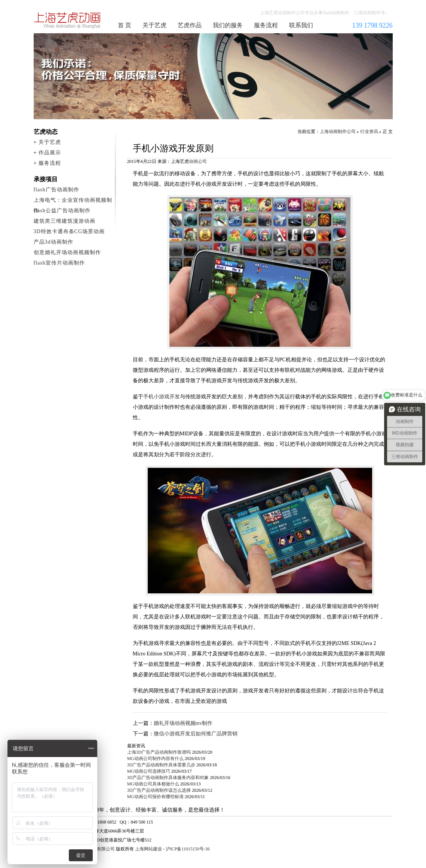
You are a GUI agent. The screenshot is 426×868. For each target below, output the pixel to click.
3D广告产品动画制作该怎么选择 (159, 790)
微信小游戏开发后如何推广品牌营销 (196, 734)
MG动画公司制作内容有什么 (155, 759)
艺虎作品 (190, 25)
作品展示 (50, 153)
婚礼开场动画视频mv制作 (183, 723)
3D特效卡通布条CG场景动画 (69, 231)
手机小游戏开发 (162, 397)
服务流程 (266, 25)
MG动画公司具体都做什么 (153, 784)
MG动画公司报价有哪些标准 (155, 797)
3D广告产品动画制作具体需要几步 (161, 765)
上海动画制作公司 (68, 20)
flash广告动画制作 (56, 190)
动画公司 (198, 161)
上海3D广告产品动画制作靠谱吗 (159, 752)
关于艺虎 (154, 25)
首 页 (125, 25)
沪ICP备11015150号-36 (188, 849)
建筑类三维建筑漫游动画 (65, 221)
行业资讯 (369, 132)
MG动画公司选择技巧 (149, 771)
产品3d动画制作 (53, 242)
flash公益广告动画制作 (62, 211)
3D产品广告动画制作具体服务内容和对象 (168, 778)
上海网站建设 (148, 849)
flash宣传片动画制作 (59, 263)
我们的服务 (228, 25)
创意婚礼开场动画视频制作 (67, 252)
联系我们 (301, 25)
